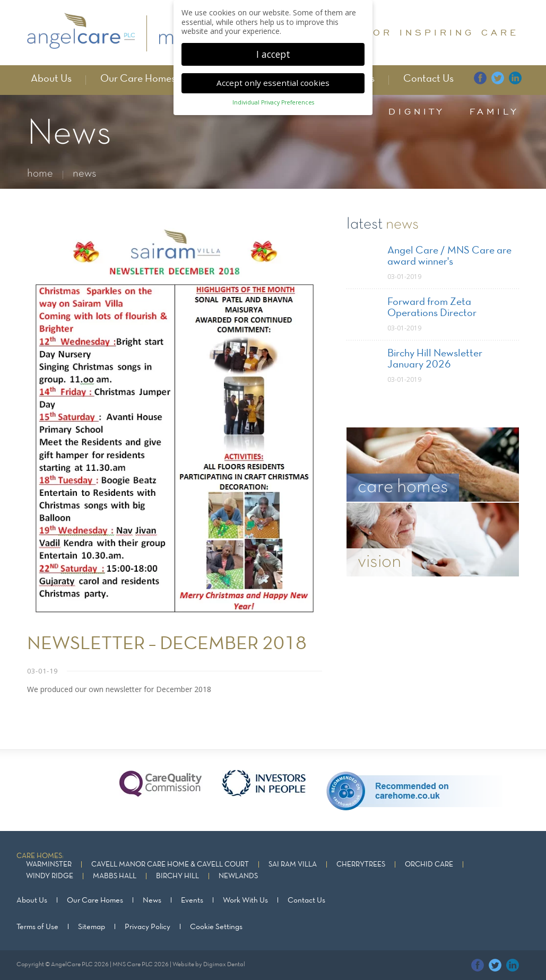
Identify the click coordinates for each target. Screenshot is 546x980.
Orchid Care (429, 865)
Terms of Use (37, 927)
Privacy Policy (148, 927)
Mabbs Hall (115, 876)
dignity (417, 111)
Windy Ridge (50, 876)
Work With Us (245, 900)
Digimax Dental (224, 965)
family (494, 111)
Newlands (238, 876)
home (40, 174)
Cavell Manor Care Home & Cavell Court (170, 865)
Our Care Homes (138, 79)
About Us (51, 79)
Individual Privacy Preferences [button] (273, 99)
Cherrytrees (361, 865)
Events (192, 900)
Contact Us (428, 79)
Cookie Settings (216, 927)
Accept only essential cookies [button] (273, 79)
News (152, 900)
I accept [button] (273, 50)
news (85, 174)
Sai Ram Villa (293, 865)
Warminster (49, 865)
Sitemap (92, 927)
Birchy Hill (177, 876)
